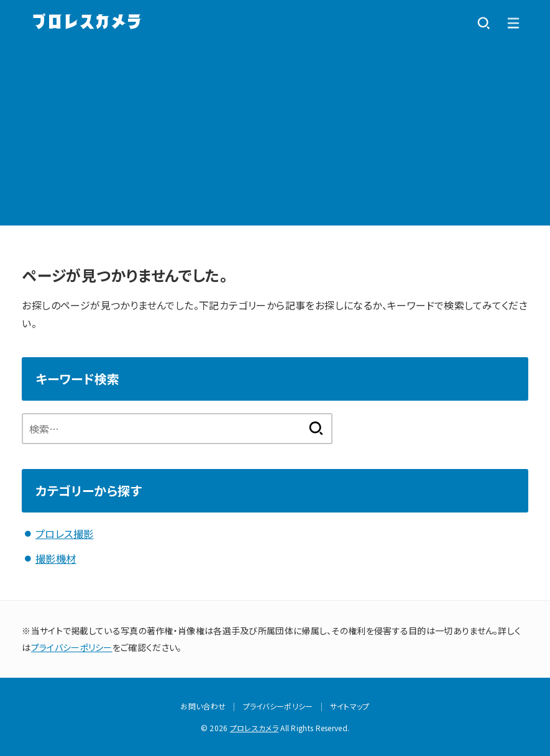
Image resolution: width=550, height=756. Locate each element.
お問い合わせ (203, 705)
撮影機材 (56, 558)
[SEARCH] (484, 23)
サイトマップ (350, 705)
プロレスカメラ (254, 727)
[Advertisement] (275, 139)
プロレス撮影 (64, 534)
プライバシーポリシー (72, 647)
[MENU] (513, 23)
